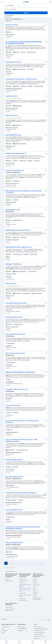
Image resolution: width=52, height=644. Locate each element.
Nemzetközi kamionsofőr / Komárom (16, 303)
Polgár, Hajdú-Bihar (9, 581)
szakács (35, 583)
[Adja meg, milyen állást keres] (26, 5)
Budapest (7, 579)
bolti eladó (35, 579)
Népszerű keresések (11, 571)
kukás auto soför (23, 579)
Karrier (3, 633)
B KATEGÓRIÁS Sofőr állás (13, 135)
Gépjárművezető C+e (12, 96)
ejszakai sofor (22, 583)
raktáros (35, 591)
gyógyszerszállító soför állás (25, 588)
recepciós (35, 596)
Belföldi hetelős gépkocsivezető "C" (16, 153)
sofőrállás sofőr (23, 598)
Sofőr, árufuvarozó (11, 284)
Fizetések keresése (38, 634)
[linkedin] (49, 620)
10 (43, 563)
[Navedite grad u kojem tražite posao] (26, 9)
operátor (35, 589)
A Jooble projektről (6, 627)
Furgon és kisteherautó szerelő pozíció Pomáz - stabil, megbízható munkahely (22, 440)
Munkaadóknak (21, 627)
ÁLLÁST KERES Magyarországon (41, 629)
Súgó (3, 629)
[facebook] (41, 620)
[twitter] (45, 620)
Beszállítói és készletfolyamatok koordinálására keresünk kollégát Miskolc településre (23, 528)
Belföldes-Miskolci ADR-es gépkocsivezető (18, 247)
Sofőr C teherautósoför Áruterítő (15, 334)
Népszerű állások (9, 607)
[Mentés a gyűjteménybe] (46, 25)
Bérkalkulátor (37, 638)
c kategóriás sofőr (23, 581)
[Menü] (2, 2)
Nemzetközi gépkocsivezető (14, 317)
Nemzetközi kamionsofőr (13, 405)
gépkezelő (35, 594)
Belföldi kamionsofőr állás (13, 62)
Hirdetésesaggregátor (23, 629)
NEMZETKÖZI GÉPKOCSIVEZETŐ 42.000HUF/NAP (20, 372)
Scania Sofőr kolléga (12, 25)
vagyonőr (35, 581)
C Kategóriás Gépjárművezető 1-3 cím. (17, 389)
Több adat (9, 21)
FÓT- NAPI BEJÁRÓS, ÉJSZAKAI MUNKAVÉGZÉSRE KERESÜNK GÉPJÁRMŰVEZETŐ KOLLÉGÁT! (24, 43)
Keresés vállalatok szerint (40, 636)
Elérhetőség (4, 631)
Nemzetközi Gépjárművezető (14, 477)
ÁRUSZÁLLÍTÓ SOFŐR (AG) (13, 264)
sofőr (34, 587)
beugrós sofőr (22, 593)
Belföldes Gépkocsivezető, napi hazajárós (18, 230)
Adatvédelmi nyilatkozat (39, 633)
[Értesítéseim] (50, 2)
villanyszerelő (36, 585)
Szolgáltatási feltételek (39, 631)
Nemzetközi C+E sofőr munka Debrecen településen (21, 493)
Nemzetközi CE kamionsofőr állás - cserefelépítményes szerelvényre (22, 422)
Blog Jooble (20, 631)
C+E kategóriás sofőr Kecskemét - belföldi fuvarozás (21, 79)
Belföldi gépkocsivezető (13, 210)
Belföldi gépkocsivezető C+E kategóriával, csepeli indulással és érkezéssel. (24, 192)
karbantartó (35, 592)
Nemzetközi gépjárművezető (14, 460)
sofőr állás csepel (23, 600)
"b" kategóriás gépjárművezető (15, 170)
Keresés (26, 13)
